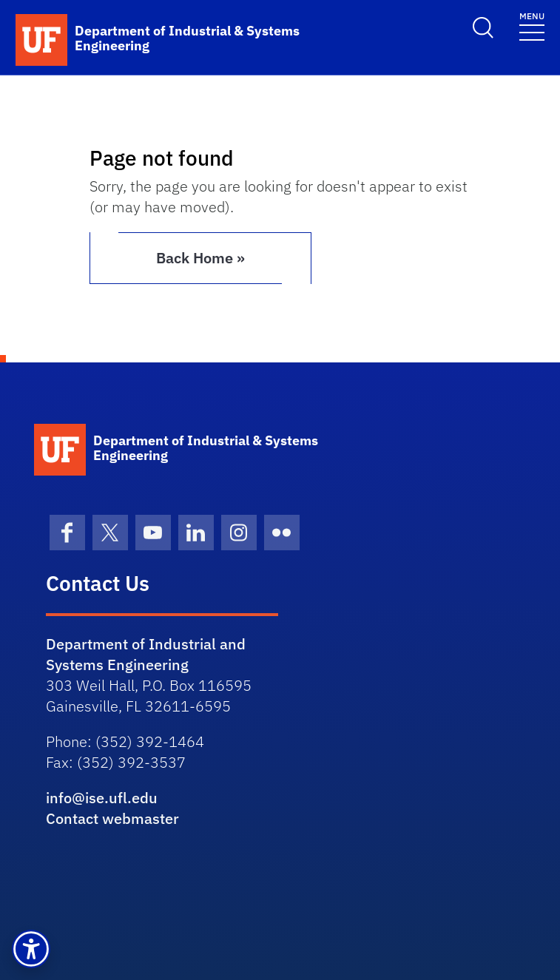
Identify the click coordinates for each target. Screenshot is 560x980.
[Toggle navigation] (532, 26)
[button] (31, 949)
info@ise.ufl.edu (102, 798)
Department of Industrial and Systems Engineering (146, 654)
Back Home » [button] (200, 258)
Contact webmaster (112, 818)
